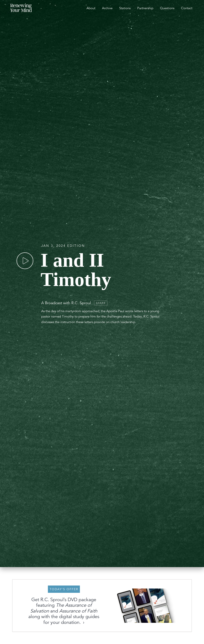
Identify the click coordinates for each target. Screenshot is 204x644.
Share (101, 303)
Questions (167, 8)
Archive (107, 8)
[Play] (25, 261)
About (91, 8)
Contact (187, 8)
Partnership (145, 8)
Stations (125, 8)
